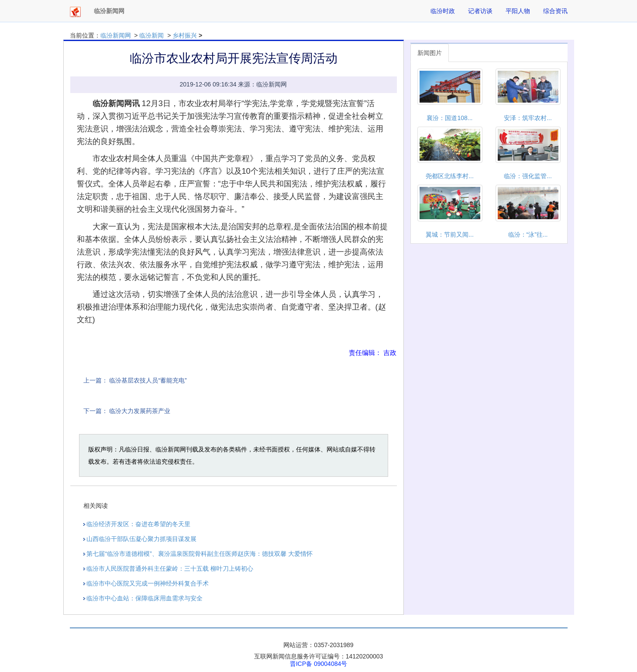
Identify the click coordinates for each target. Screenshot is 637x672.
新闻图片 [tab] (430, 53)
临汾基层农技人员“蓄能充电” (148, 380)
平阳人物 (518, 11)
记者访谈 (480, 11)
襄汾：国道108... (449, 118)
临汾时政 (443, 11)
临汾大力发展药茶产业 (140, 411)
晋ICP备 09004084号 (319, 664)
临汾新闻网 (116, 35)
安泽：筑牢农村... (528, 118)
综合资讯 (555, 11)
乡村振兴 (185, 35)
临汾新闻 (152, 35)
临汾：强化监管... (528, 176)
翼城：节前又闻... (450, 234)
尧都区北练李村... (450, 176)
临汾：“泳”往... (528, 234)
